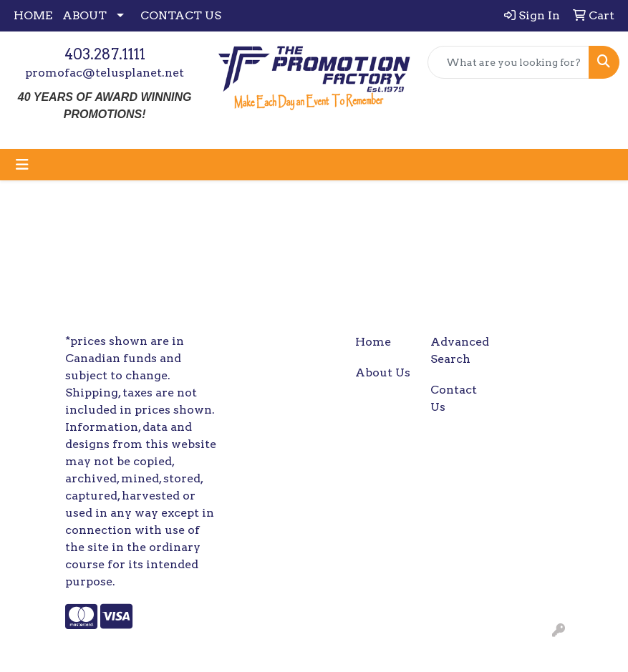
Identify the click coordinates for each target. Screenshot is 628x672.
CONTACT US (181, 15)
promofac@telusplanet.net (105, 73)
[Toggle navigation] (22, 165)
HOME (33, 15)
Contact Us (454, 398)
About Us (383, 372)
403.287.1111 (105, 54)
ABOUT (84, 15)
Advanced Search (459, 350)
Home (373, 342)
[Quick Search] (508, 62)
